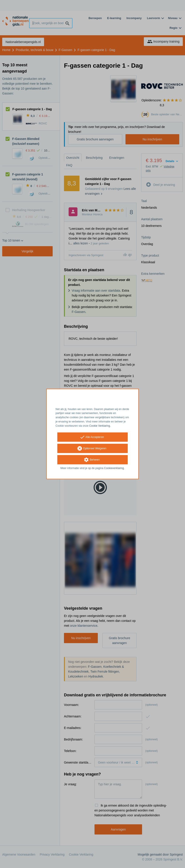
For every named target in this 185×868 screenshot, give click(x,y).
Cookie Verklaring (100, 426)
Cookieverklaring (114, 468)
